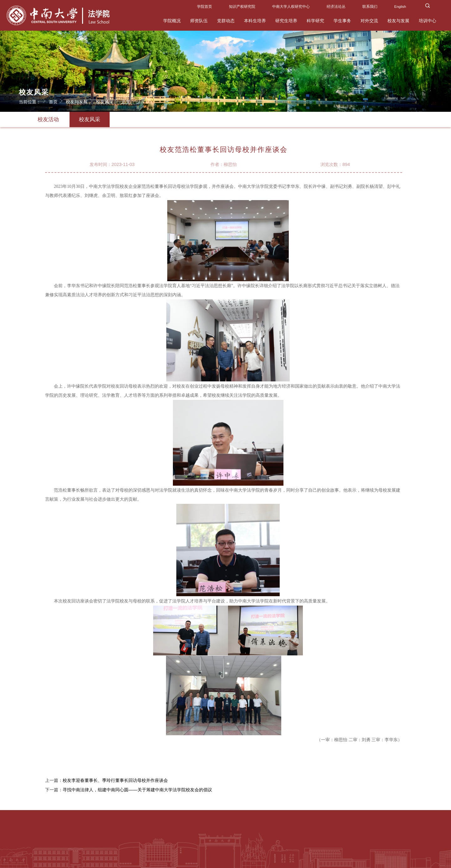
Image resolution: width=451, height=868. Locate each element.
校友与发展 (398, 21)
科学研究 (315, 21)
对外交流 (369, 21)
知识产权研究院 (242, 7)
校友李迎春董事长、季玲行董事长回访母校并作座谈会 (115, 783)
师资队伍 (199, 21)
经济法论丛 (336, 7)
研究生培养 (286, 21)
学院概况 (172, 21)
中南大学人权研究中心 (291, 7)
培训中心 (428, 21)
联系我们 (370, 7)
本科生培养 (255, 21)
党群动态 (226, 21)
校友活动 (48, 119)
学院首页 (205, 7)
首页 (57, 101)
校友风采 (108, 101)
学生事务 (342, 21)
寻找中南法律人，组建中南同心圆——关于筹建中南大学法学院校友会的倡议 (137, 792)
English (400, 7)
